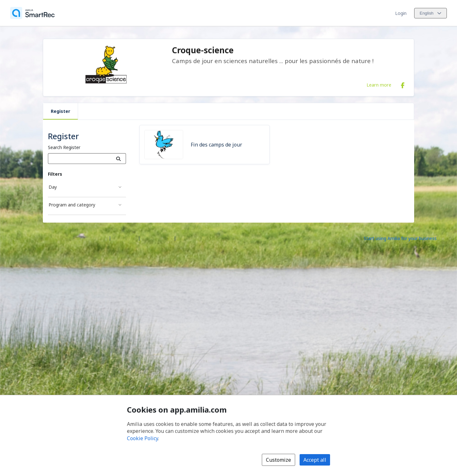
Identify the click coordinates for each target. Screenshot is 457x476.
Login (401, 13)
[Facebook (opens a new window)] (403, 84)
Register (60, 111)
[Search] (119, 159)
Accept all (315, 460)
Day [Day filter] (53, 187)
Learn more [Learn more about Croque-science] (379, 85)
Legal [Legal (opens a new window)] (183, 238)
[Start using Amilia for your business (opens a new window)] (406, 238)
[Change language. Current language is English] (431, 13)
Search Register (64, 147)
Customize (278, 460)
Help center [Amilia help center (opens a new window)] (125, 238)
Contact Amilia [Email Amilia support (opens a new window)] (157, 238)
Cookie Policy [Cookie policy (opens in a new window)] (142, 438)
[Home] (32, 13)
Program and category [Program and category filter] (72, 205)
